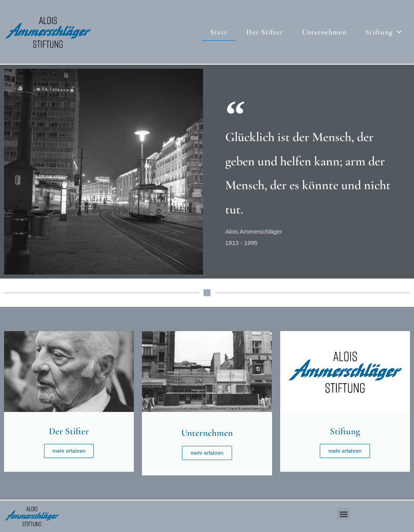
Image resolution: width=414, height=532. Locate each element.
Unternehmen (324, 32)
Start (219, 32)
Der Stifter (264, 32)
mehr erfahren (69, 451)
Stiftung (384, 32)
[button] (343, 514)
